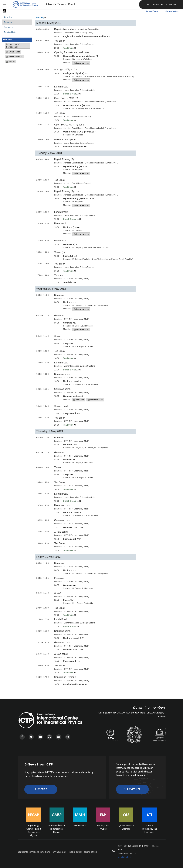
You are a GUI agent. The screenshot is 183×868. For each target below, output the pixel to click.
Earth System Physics (103, 827)
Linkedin (59, 737)
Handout (79, 400)
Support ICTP (132, 789)
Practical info (10, 32)
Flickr (68, 737)
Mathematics (80, 826)
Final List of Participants (13, 46)
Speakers (8, 27)
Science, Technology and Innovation (149, 829)
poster (10, 62)
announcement (14, 57)
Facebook (22, 737)
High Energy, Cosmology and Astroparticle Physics (34, 829)
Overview (8, 17)
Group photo (13, 52)
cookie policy (75, 852)
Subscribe (41, 789)
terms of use (90, 852)
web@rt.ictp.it (124, 857)
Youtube (40, 737)
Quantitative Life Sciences (126, 827)
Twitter (31, 737)
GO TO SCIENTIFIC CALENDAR (161, 4)
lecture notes (81, 63)
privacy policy (59, 852)
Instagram (49, 737)
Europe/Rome (152, 11)
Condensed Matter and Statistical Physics (57, 829)
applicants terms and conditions (34, 852)
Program (8, 22)
